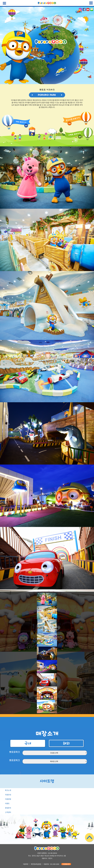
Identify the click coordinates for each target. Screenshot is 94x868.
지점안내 (8, 795)
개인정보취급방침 (36, 864)
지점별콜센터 (66, 864)
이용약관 (26, 864)
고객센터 (8, 812)
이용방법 (8, 799)
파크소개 (8, 790)
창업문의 (8, 808)
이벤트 (7, 803)
